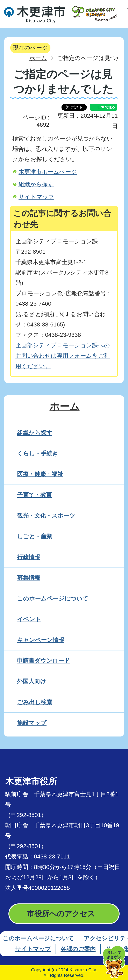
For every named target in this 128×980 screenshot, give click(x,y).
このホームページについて (38, 938)
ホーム (38, 58)
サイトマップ (36, 197)
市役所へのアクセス (61, 914)
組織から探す (36, 184)
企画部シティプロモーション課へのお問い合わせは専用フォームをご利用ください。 (63, 356)
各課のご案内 (78, 949)
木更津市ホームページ (48, 172)
